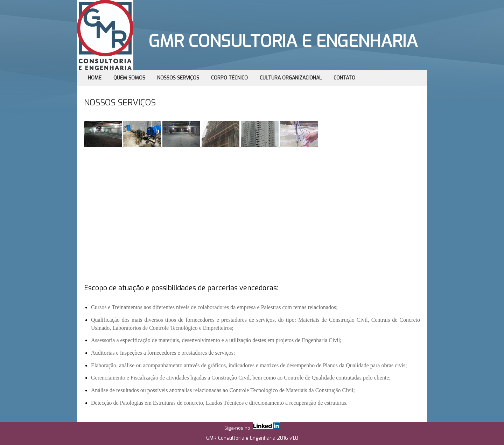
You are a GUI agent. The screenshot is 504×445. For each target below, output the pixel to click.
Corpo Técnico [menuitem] (229, 78)
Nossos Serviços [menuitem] (178, 78)
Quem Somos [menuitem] (129, 78)
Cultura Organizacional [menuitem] (291, 78)
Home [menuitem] (95, 78)
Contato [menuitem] (344, 78)
